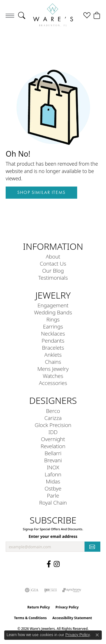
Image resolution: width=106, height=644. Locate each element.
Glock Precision (53, 425)
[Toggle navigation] (10, 16)
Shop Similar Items (41, 192)
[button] (22, 16)
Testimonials (53, 278)
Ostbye (53, 488)
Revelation (53, 446)
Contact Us (53, 263)
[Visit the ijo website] (50, 590)
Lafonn (53, 474)
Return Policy (39, 607)
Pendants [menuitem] (53, 340)
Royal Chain (53, 502)
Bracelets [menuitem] (53, 348)
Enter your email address (53, 536)
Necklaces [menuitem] (53, 333)
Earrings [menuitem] (53, 326)
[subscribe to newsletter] (92, 547)
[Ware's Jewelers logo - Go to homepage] (53, 15)
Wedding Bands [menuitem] (53, 312)
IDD (53, 432)
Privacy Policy (67, 607)
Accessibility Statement (72, 618)
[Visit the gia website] (32, 590)
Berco (53, 411)
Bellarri (53, 453)
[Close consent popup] (97, 635)
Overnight (53, 439)
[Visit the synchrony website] (72, 590)
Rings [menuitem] (53, 319)
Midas (53, 481)
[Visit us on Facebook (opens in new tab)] (49, 564)
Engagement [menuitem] (53, 305)
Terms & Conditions (30, 618)
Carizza (53, 418)
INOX (53, 467)
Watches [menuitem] (53, 376)
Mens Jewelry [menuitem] (53, 369)
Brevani (53, 460)
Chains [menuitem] (53, 362)
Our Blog (53, 270)
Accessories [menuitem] (53, 383)
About (53, 256)
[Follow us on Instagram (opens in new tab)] (57, 564)
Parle (53, 495)
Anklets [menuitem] (53, 355)
